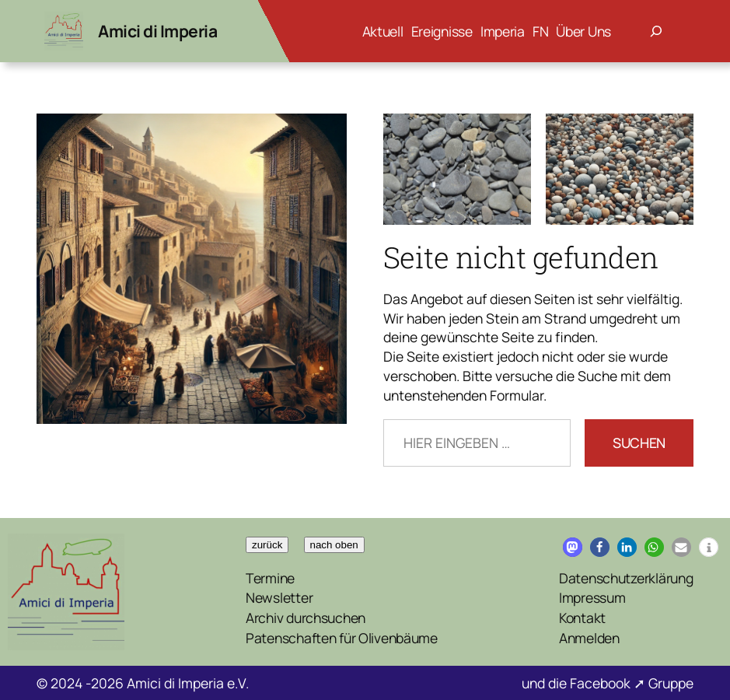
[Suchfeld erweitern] (656, 31)
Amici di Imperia (157, 31)
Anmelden (589, 638)
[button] (573, 547)
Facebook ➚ (609, 683)
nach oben (334, 545)
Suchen (639, 443)
